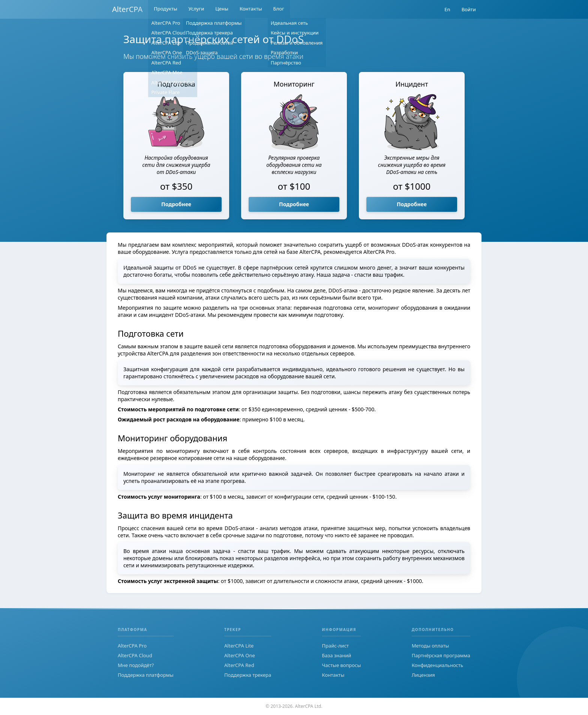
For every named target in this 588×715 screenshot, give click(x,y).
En (447, 9)
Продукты (165, 9)
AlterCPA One (240, 655)
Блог (279, 9)
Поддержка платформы (146, 675)
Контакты (251, 9)
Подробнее (176, 204)
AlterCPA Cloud (135, 655)
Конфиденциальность (437, 665)
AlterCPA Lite (239, 646)
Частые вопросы (342, 665)
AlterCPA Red (239, 665)
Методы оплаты (430, 646)
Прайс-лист (336, 646)
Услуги (196, 9)
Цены (222, 9)
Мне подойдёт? (136, 665)
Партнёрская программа (441, 655)
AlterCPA (127, 9)
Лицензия (423, 675)
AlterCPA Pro (132, 646)
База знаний (337, 655)
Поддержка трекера (248, 675)
